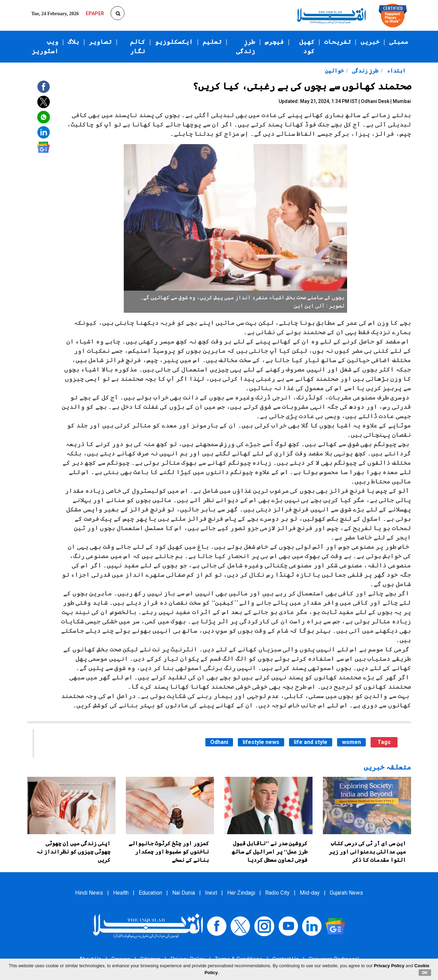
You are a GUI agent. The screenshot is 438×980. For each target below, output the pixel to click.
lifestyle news (261, 742)
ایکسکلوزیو (174, 42)
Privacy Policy (389, 966)
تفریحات (338, 42)
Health (121, 893)
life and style (311, 742)
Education (150, 893)
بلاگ (73, 42)
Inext (211, 893)
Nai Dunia (184, 893)
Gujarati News (346, 893)
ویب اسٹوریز (45, 46)
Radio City (277, 893)
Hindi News (89, 893)
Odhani (219, 742)
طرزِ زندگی (246, 46)
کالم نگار (138, 46)
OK (425, 972)
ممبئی (399, 42)
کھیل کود (307, 46)
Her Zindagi (241, 893)
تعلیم (212, 42)
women (351, 742)
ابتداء (395, 71)
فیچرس (274, 42)
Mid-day (310, 893)
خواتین (334, 71)
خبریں (370, 42)
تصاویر (100, 42)
